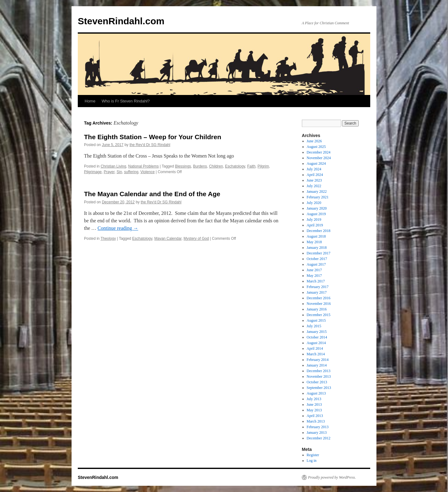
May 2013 (314, 410)
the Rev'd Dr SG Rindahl (150, 145)
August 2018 (316, 236)
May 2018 (314, 242)
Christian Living (113, 166)
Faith (251, 166)
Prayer (109, 172)
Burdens (200, 166)
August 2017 (316, 264)
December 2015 (319, 315)
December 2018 (319, 231)
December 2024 (319, 152)
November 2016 (319, 304)
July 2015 (314, 326)
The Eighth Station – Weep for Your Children (153, 137)
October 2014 (317, 337)
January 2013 (317, 433)
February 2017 (318, 287)
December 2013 (319, 371)
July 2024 (314, 169)
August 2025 (316, 147)
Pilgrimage (93, 172)
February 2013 (318, 427)
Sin (119, 172)
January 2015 (317, 332)
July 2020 (314, 203)
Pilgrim (263, 166)
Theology (108, 239)
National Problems (143, 166)
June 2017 (314, 270)
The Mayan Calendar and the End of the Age (152, 194)
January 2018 (317, 248)
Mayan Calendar (168, 239)
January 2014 (317, 365)
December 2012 (319, 438)
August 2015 (316, 320)
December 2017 (319, 253)
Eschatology (235, 166)
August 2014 (316, 343)
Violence (147, 172)
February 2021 (318, 197)
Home (90, 101)
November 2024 (319, 158)
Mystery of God (196, 239)
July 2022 (314, 186)
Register (313, 455)
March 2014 (316, 354)
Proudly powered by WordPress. (332, 477)
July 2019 (314, 220)
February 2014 (318, 360)
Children (216, 166)
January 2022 (317, 192)
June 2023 (314, 180)
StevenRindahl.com (121, 21)
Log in (312, 461)
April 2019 (315, 225)
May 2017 (314, 276)
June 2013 (314, 404)
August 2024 (316, 163)
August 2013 (316, 393)
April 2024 (315, 175)
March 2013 (316, 421)
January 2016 (317, 309)
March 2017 (316, 281)
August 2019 (316, 214)
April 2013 (315, 416)
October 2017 (317, 259)
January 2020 (317, 208)
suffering (131, 172)
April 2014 (315, 348)
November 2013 (319, 376)
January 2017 (317, 292)
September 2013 (319, 388)
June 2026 (314, 141)
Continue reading (118, 228)
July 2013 (314, 399)
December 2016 (319, 298)
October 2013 (317, 382)
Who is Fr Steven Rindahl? (126, 101)
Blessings (183, 166)
